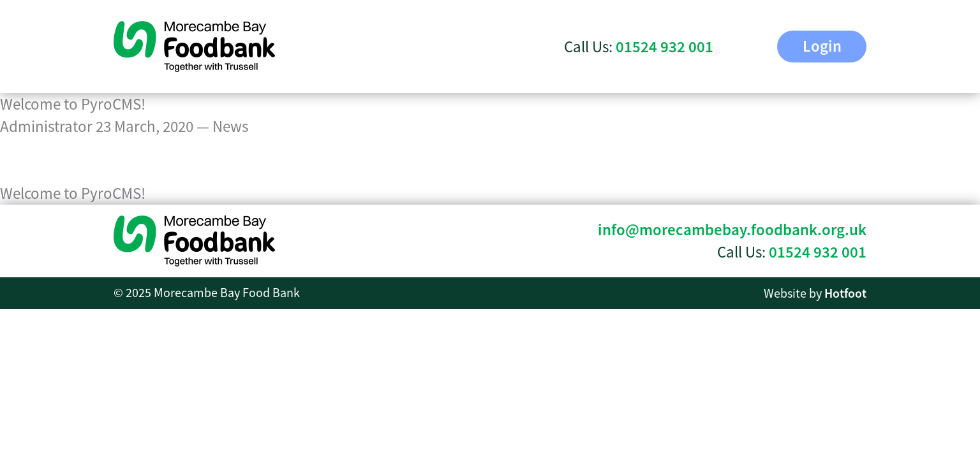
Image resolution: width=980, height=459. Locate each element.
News (230, 127)
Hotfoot (845, 293)
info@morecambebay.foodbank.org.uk (732, 230)
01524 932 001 (818, 252)
